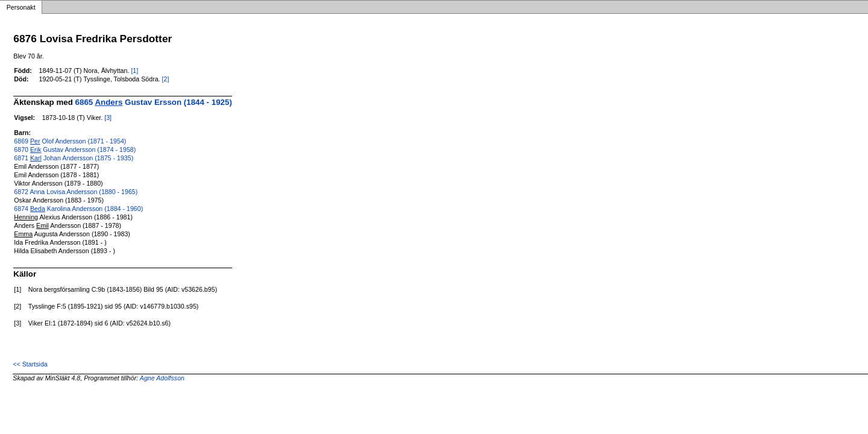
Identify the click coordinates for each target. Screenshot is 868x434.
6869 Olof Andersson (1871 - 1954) (70, 141)
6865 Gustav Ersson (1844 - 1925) (154, 102)
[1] (134, 71)
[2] (166, 79)
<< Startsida (30, 364)
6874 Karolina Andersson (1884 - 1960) (78, 209)
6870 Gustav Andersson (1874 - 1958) (75, 149)
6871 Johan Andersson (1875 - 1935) (74, 158)
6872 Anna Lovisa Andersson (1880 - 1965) (76, 192)
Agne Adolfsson (162, 378)
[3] (108, 118)
